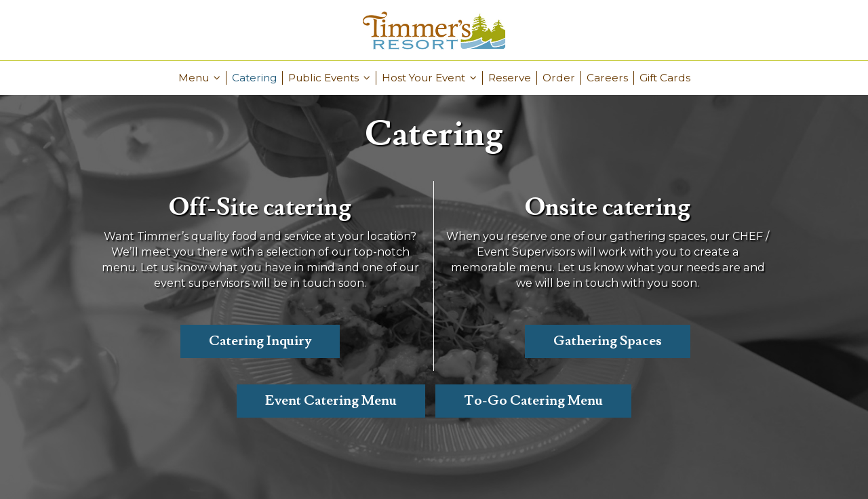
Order (559, 78)
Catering (254, 78)
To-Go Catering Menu (533, 401)
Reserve (510, 78)
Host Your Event (429, 78)
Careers (607, 78)
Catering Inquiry (260, 341)
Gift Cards (665, 78)
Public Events (329, 78)
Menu (199, 78)
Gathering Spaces (608, 341)
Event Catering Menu (331, 401)
